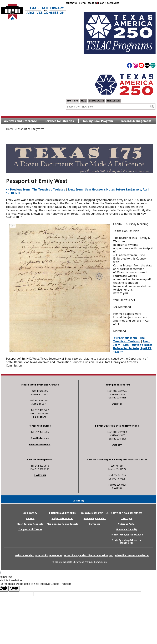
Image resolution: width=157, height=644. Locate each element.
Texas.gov (127, 518)
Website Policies (24, 555)
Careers (30, 518)
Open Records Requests (30, 524)
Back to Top (79, 501)
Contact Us (72, 3)
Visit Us (83, 3)
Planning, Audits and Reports (62, 524)
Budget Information (62, 518)
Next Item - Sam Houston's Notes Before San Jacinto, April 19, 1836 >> (78, 191)
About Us (92, 3)
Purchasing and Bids (95, 518)
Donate (102, 3)
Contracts (95, 524)
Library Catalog (97, 101)
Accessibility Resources (49, 555)
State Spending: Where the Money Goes (127, 541)
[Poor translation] (14, 589)
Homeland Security (127, 529)
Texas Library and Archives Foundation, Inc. (88, 555)
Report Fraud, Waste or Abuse (127, 535)
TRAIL (83, 101)
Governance (113, 3)
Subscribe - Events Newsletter (132, 555)
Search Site (72, 101)
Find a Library (113, 101)
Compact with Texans (30, 529)
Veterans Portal (127, 524)
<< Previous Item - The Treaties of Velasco (36, 189)
